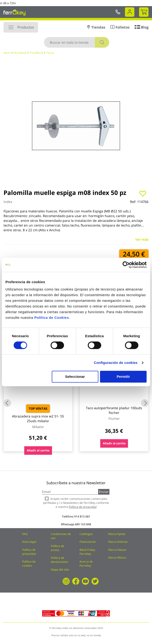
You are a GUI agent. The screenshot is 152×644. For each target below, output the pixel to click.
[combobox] (77, 42)
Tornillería (36, 53)
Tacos (50, 53)
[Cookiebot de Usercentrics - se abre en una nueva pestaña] (126, 265)
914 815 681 (82, 516)
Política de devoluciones (59, 560)
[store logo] (14, 13)
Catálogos (86, 534)
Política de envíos (58, 548)
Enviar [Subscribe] (104, 492)
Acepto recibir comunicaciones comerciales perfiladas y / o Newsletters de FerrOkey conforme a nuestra (76, 503)
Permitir (123, 377)
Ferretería (20, 53)
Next (145, 403)
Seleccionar (75, 377)
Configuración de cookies (116, 363)
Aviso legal (29, 542)
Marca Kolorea (118, 542)
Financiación (88, 542)
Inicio (7, 53)
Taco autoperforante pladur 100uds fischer (114, 410)
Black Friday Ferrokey (87, 552)
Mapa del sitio (60, 570)
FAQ (25, 534)
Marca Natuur (117, 550)
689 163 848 (83, 524)
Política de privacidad (29, 552)
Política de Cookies (52, 318)
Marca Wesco (117, 558)
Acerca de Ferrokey (86, 564)
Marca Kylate (117, 534)
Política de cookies (29, 564)
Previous (7, 403)
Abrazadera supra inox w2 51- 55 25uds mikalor (38, 419)
